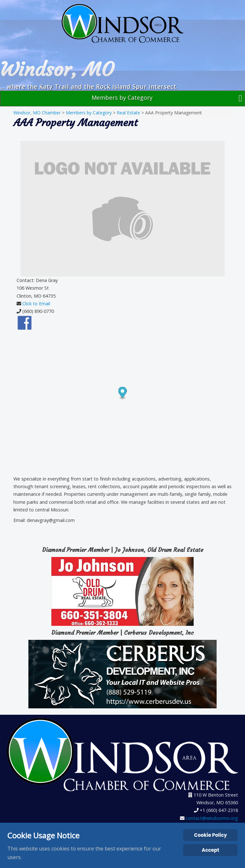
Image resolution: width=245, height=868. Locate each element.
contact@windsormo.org (212, 818)
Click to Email (36, 304)
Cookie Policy (210, 835)
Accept (210, 850)
